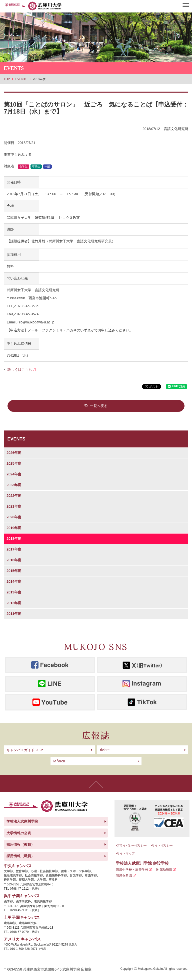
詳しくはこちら (20, 370)
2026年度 (14, 453)
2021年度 (14, 506)
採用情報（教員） (20, 844)
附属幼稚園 (164, 870)
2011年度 (14, 614)
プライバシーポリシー (132, 845)
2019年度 (14, 528)
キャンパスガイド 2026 (25, 750)
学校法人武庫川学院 (22, 821)
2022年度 (14, 496)
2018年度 (14, 539)
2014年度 (14, 581)
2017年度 (14, 549)
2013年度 (14, 592)
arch (59, 761)
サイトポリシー (162, 845)
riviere (105, 750)
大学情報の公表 (19, 833)
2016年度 (14, 560)
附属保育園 (124, 875)
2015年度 (14, 571)
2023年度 (14, 485)
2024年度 (14, 474)
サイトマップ (126, 853)
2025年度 (14, 463)
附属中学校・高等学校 (132, 870)
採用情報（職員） (20, 856)
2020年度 (14, 517)
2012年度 (14, 603)
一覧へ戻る (99, 406)
